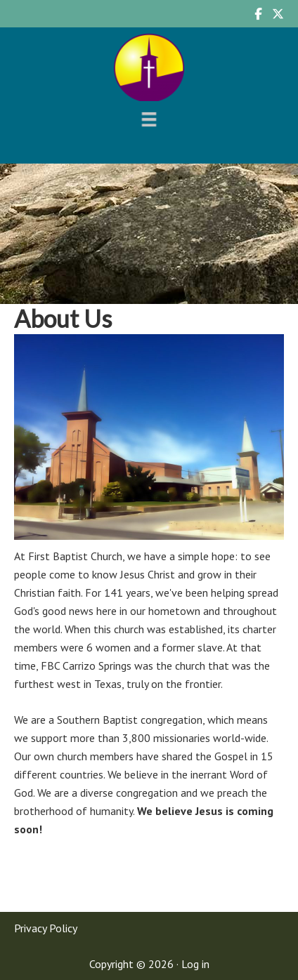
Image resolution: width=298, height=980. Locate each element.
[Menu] (149, 119)
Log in (195, 964)
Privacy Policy (46, 928)
